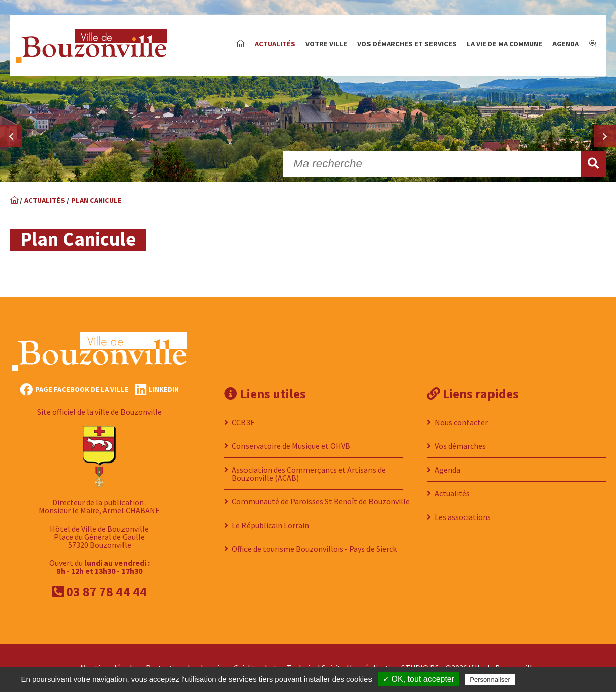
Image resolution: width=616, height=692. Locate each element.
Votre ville (326, 44)
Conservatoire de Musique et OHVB (291, 446)
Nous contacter (461, 422)
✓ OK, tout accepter (418, 679)
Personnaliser (490, 680)
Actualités (275, 44)
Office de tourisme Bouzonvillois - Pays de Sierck (314, 549)
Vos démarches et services (407, 44)
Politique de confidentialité (561, 679)
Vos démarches (460, 446)
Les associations (463, 517)
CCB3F (243, 422)
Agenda (566, 44)
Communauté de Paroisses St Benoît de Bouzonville (321, 501)
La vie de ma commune (505, 44)
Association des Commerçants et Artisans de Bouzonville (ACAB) (309, 474)
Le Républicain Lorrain (270, 525)
